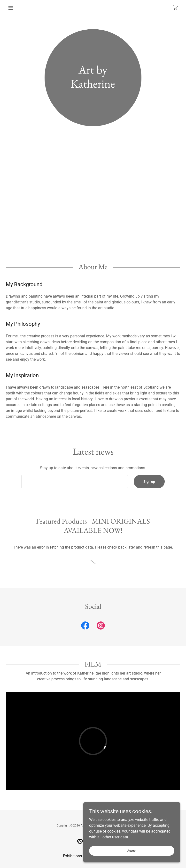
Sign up (149, 482)
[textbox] (75, 482)
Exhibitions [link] (72, 856)
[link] (175, 8)
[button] (19, 8)
